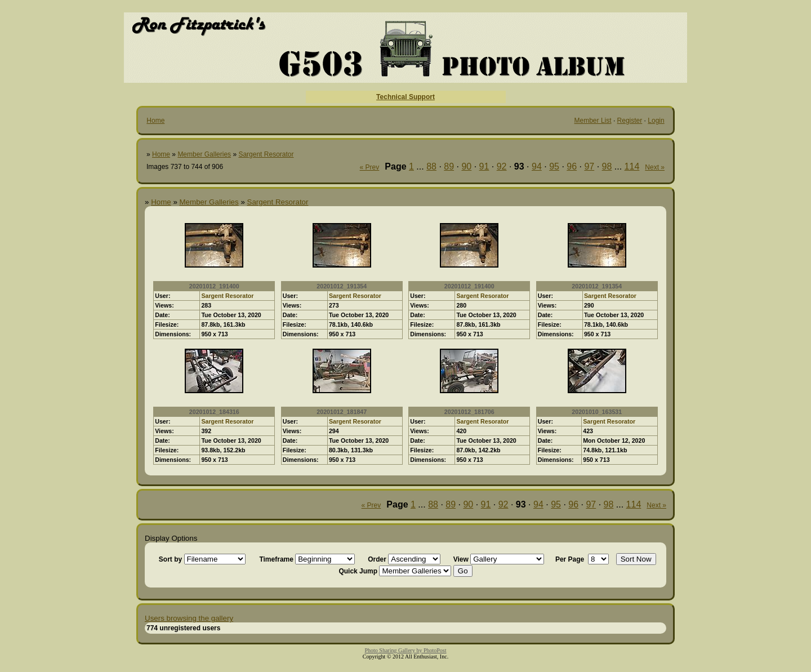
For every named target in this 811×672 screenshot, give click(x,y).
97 (589, 166)
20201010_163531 (597, 412)
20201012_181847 (342, 412)
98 (607, 166)
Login (656, 121)
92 (502, 166)
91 (484, 166)
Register (630, 121)
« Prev (370, 167)
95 (554, 166)
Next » (655, 167)
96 (572, 166)
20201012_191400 (214, 286)
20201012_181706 (469, 412)
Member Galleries (204, 154)
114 (632, 166)
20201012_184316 (214, 412)
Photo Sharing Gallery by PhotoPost (405, 650)
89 (449, 166)
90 (466, 166)
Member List (593, 121)
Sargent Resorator (266, 154)
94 (537, 166)
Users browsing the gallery (189, 618)
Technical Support (405, 97)
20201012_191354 (342, 286)
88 (431, 166)
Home (155, 121)
